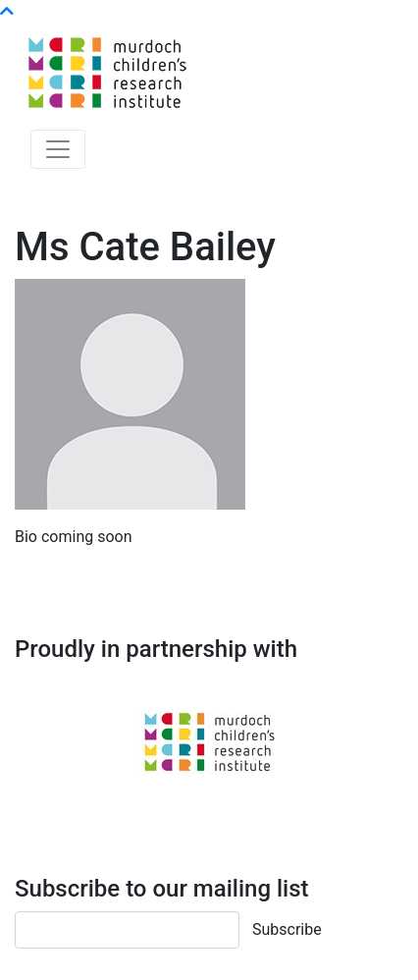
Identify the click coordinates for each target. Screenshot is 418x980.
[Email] (127, 930)
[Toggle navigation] (58, 149)
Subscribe (287, 929)
